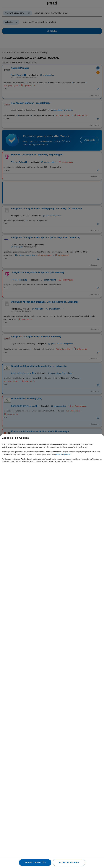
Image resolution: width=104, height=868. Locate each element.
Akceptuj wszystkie (35, 863)
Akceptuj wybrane (69, 863)
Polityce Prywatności (64, 454)
